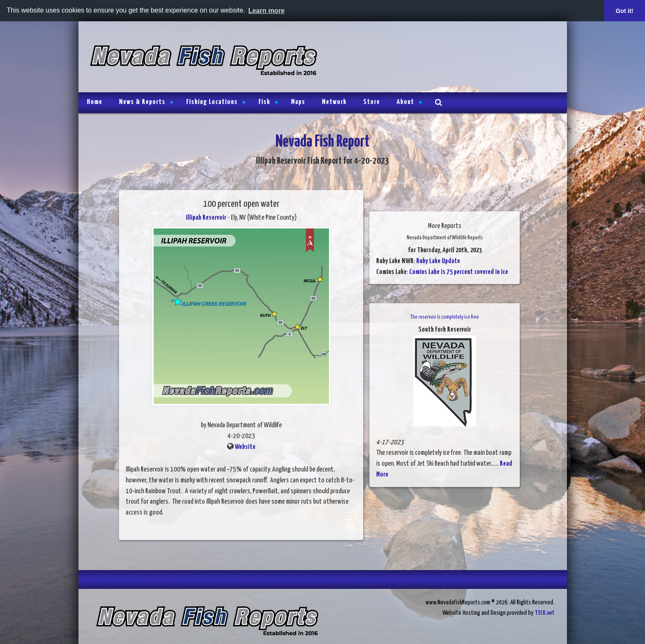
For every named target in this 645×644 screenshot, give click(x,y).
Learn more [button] (267, 11)
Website (245, 447)
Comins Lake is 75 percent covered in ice (459, 272)
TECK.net (545, 613)
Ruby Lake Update (438, 261)
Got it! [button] (625, 11)
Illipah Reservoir (206, 218)
